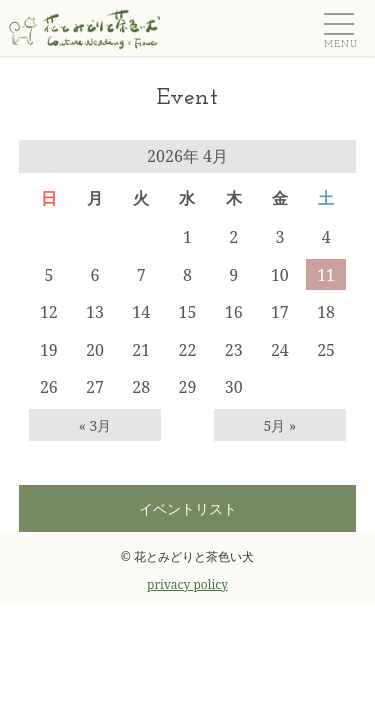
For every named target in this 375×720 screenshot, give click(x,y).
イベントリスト (188, 508)
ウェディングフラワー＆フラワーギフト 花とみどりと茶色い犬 (79, 27)
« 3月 (95, 425)
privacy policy (187, 584)
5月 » (280, 425)
